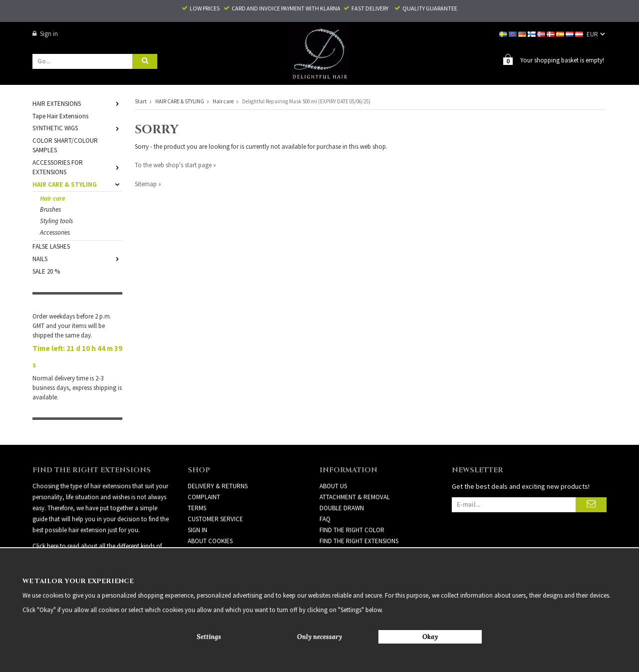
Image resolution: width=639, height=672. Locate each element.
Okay (430, 637)
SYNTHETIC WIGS (77, 128)
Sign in (45, 34)
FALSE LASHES (51, 246)
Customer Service (215, 502)
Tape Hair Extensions (60, 116)
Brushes (50, 209)
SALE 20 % (46, 271)
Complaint (204, 480)
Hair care (52, 198)
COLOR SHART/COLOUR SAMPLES (65, 145)
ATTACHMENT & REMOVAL (355, 480)
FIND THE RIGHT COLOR (352, 512)
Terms (197, 491)
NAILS (77, 258)
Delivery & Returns (218, 469)
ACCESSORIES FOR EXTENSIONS (77, 167)
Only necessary (319, 637)
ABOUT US (333, 469)
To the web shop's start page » (175, 165)
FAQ (325, 502)
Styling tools (56, 220)
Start (141, 101)
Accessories (55, 232)
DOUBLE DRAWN (342, 491)
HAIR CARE (334, 545)
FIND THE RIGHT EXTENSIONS (359, 523)
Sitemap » (148, 183)
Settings (209, 637)
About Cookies (210, 523)
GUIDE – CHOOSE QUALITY (355, 534)
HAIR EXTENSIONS (77, 103)
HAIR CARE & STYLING (77, 184)
